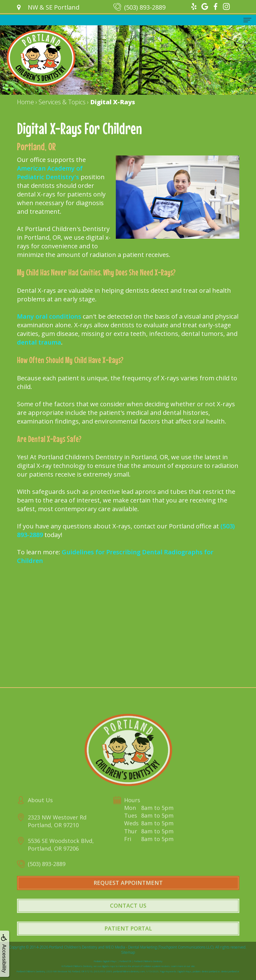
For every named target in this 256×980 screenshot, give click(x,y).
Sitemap (128, 952)
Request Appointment (128, 893)
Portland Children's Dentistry (73, 947)
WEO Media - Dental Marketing (131, 947)
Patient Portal (128, 939)
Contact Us (128, 916)
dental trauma (39, 342)
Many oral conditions (49, 316)
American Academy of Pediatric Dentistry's (50, 173)
